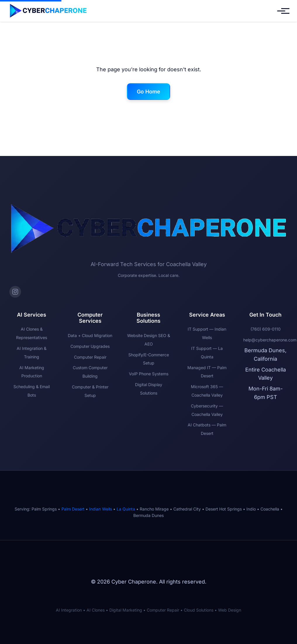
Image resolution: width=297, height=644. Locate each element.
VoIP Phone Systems (149, 374)
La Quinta (126, 509)
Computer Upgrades (90, 346)
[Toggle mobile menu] (281, 11)
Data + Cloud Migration (90, 335)
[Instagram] (15, 292)
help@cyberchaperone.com (270, 340)
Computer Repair (90, 357)
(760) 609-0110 (266, 329)
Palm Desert (73, 509)
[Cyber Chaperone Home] (48, 11)
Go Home (148, 92)
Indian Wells (101, 509)
